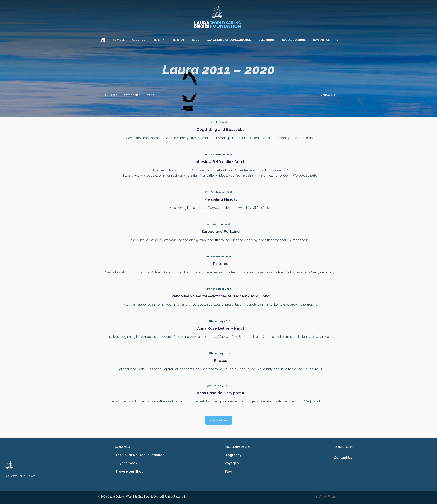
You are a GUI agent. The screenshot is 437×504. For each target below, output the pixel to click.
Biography (233, 455)
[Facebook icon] (316, 497)
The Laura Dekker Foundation (140, 455)
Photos (221, 360)
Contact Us (343, 458)
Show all (328, 95)
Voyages (232, 463)
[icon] (333, 497)
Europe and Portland (221, 231)
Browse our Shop (129, 471)
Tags (151, 95)
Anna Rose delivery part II (221, 393)
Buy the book (126, 463)
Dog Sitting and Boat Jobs (221, 129)
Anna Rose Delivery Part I (221, 328)
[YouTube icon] (321, 497)
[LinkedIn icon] (325, 497)
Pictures (221, 264)
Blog (228, 471)
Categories (132, 95)
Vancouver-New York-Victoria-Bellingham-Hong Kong (221, 296)
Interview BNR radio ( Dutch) (221, 162)
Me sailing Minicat (221, 199)
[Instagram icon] (329, 497)
